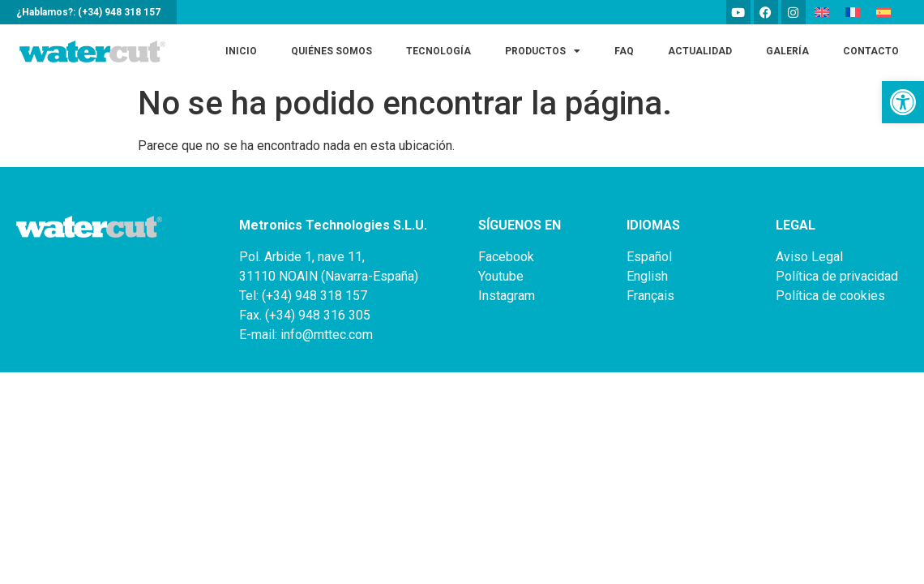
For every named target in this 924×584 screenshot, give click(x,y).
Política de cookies (830, 296)
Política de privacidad (837, 276)
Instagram (507, 296)
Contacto (871, 51)
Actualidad (700, 51)
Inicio (241, 51)
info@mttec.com (327, 335)
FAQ (624, 51)
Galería (787, 51)
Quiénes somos (332, 51)
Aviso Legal (809, 257)
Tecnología (438, 51)
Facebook (506, 257)
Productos (543, 51)
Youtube (501, 276)
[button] (903, 102)
